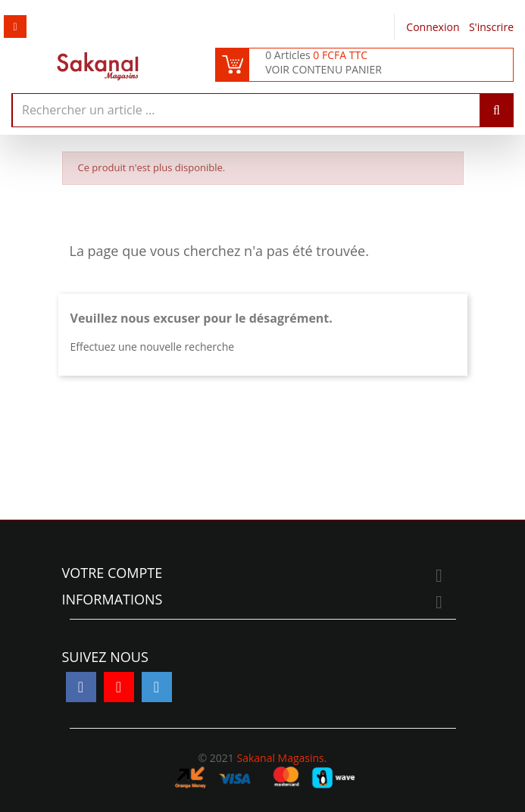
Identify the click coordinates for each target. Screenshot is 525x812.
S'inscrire (491, 27)
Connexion (434, 27)
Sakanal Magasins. (281, 758)
